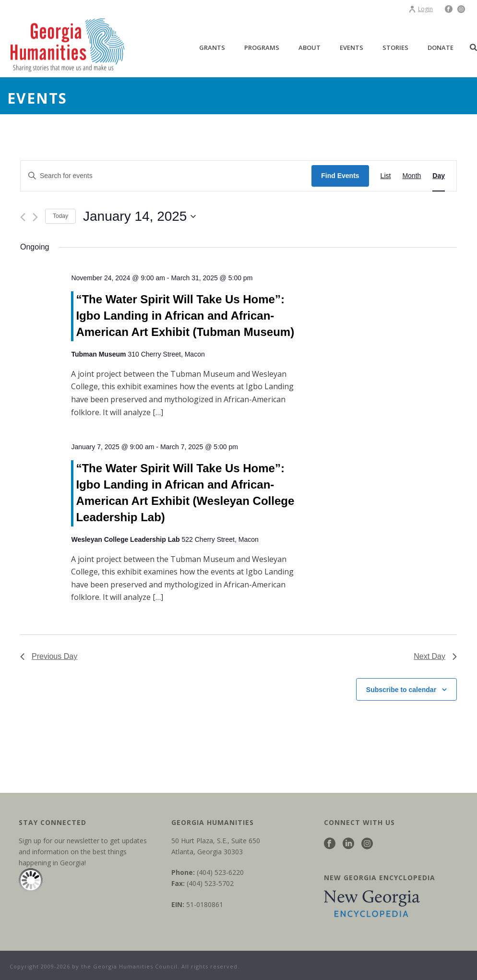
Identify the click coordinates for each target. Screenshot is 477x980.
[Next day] (35, 217)
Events (352, 48)
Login (421, 9)
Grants (212, 48)
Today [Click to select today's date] (60, 216)
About (310, 48)
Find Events (340, 176)
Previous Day (49, 656)
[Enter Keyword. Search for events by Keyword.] (166, 176)
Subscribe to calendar (401, 690)
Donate (441, 48)
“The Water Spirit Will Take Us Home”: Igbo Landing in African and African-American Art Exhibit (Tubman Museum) (185, 316)
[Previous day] (23, 217)
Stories (395, 48)
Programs (262, 48)
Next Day (435, 656)
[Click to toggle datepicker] (139, 216)
